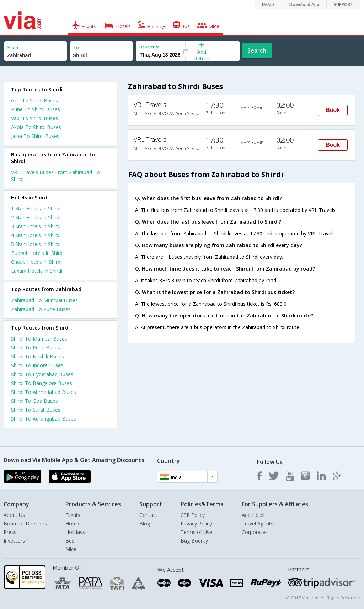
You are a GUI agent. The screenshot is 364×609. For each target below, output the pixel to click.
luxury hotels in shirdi (37, 271)
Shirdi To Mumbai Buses (39, 339)
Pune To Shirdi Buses (36, 109)
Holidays (75, 532)
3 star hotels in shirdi (36, 226)
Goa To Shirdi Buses (34, 100)
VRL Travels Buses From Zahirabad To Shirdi (55, 176)
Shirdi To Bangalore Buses (42, 383)
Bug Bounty (194, 541)
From (13, 47)
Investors (14, 541)
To (76, 47)
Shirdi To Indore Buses (37, 365)
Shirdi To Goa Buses (34, 401)
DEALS (268, 4)
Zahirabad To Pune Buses (41, 309)
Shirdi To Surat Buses (36, 410)
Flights (73, 515)
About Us (14, 515)
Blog (145, 523)
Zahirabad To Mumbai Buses (44, 300)
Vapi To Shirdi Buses (34, 118)
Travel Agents (258, 523)
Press (10, 532)
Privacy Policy (196, 523)
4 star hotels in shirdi (36, 235)
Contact (148, 515)
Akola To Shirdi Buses (36, 127)
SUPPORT (343, 4)
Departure (149, 47)
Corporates (255, 532)
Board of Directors (25, 523)
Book (333, 110)
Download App (304, 4)
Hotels (73, 523)
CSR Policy (193, 515)
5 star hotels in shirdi (36, 244)
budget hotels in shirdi (37, 253)
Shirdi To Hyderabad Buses (42, 374)
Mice (71, 549)
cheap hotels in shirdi (36, 262)
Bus (70, 541)
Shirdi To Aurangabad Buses (44, 419)
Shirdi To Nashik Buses (38, 356)
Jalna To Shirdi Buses (35, 136)
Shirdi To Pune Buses (36, 348)
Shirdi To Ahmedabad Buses (44, 392)
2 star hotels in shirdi (36, 217)
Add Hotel (253, 515)
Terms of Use (196, 532)
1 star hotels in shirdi (36, 209)
